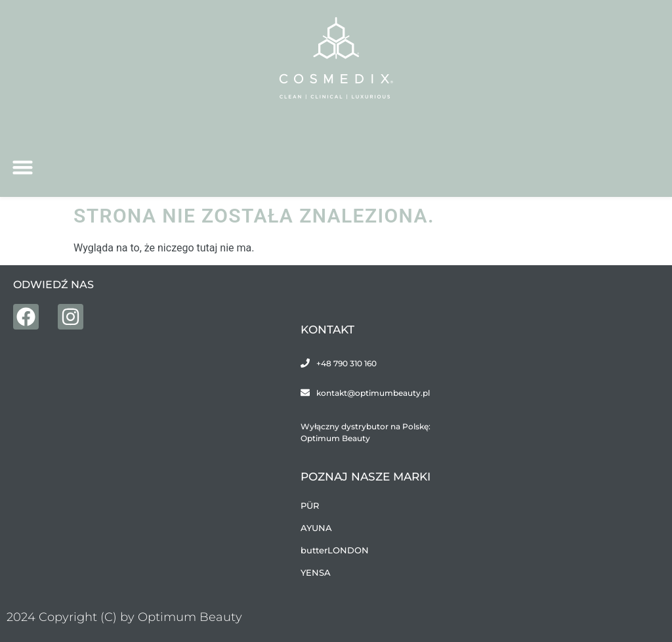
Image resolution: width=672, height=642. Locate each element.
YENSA (316, 572)
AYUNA (316, 528)
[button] (23, 167)
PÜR (310, 505)
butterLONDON (335, 550)
